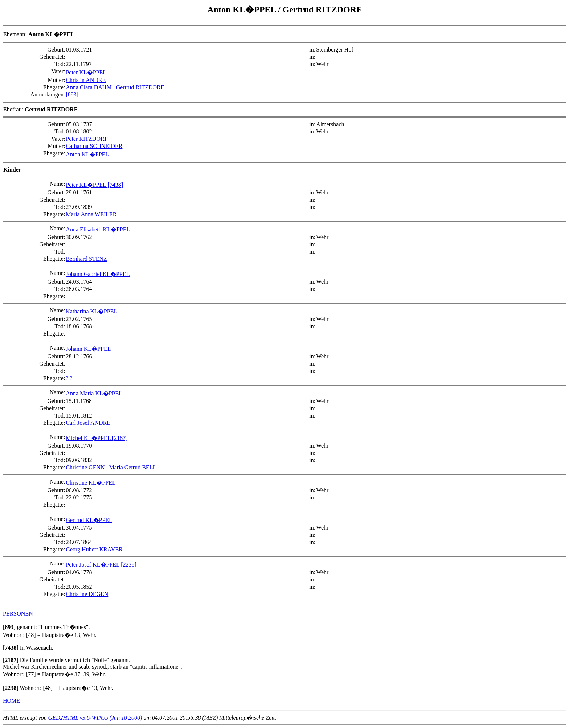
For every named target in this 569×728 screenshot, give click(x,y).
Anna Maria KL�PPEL (94, 393)
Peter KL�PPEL (86, 72)
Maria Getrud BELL (133, 467)
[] (9, 627)
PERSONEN (18, 614)
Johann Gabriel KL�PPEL (98, 274)
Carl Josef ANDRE (88, 423)
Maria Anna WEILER (91, 214)
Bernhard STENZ (86, 259)
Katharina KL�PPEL (91, 311)
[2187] (120, 438)
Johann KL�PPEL (88, 349)
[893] (72, 94)
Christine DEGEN (87, 594)
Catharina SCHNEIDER (94, 146)
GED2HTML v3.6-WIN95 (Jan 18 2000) (95, 718)
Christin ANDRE (86, 80)
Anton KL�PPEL (243, 9)
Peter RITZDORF (87, 139)
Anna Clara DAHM (89, 87)
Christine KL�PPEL (91, 483)
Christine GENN (86, 467)
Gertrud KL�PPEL (89, 520)
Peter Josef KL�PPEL (93, 565)
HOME (11, 701)
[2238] (129, 565)
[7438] (115, 185)
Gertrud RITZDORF (322, 9)
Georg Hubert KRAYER (94, 549)
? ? (69, 378)
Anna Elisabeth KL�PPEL (98, 229)
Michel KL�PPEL (89, 438)
